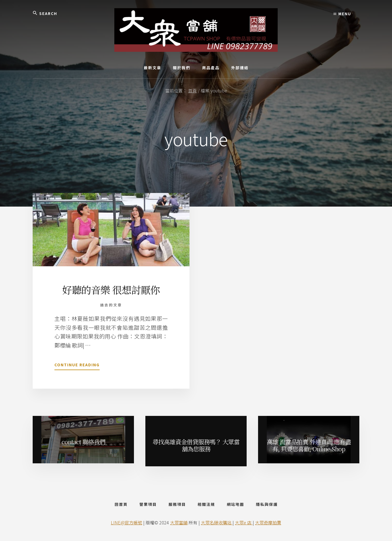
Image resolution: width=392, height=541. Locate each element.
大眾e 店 (244, 522)
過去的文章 (111, 305)
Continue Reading (77, 366)
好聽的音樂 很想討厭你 (111, 290)
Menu (342, 14)
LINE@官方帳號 (126, 522)
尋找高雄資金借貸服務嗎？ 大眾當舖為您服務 (196, 445)
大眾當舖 (179, 522)
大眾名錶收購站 (217, 522)
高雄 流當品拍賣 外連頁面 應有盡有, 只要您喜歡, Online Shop (309, 445)
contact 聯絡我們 (83, 442)
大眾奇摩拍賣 (268, 522)
